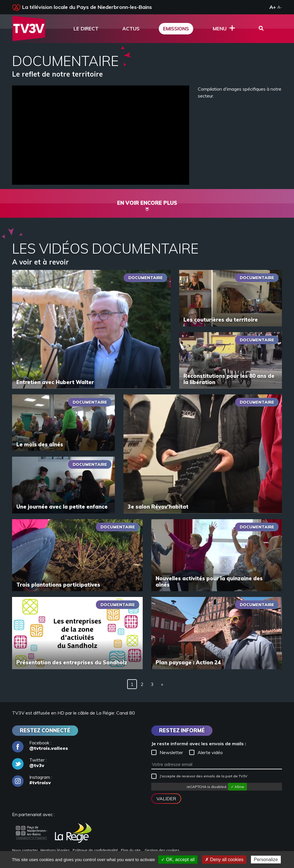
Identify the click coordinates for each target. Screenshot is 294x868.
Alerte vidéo (206, 752)
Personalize (266, 860)
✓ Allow (237, 787)
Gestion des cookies (162, 850)
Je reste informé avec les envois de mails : (199, 744)
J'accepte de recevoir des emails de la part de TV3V (199, 776)
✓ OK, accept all (178, 860)
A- (280, 7)
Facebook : (40, 746)
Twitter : (29, 763)
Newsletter (167, 752)
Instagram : (32, 780)
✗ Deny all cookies (224, 860)
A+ (273, 7)
